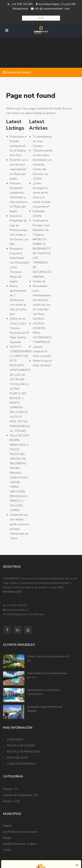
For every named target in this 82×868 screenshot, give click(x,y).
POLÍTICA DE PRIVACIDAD (24, 752)
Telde (7, 850)
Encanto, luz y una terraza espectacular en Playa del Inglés (19, 169)
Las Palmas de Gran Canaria (20, 832)
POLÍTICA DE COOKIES (21, 746)
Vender (8, 801)
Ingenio (8, 826)
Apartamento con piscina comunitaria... (44, 692)
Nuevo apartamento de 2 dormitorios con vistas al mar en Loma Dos (18, 300)
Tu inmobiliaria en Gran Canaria (42, 141)
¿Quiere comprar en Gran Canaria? (42, 351)
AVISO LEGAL (15, 740)
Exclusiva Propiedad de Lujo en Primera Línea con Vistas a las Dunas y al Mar (19, 230)
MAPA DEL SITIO (17, 758)
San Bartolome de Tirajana (20, 844)
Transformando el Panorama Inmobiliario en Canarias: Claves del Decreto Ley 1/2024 (43, 165)
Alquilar (8, 789)
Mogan (7, 838)
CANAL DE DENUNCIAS (21, 764)
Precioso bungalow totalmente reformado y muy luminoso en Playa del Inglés (19, 197)
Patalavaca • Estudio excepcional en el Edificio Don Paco (18, 146)
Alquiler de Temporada (17, 795)
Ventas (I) (39, 281)
